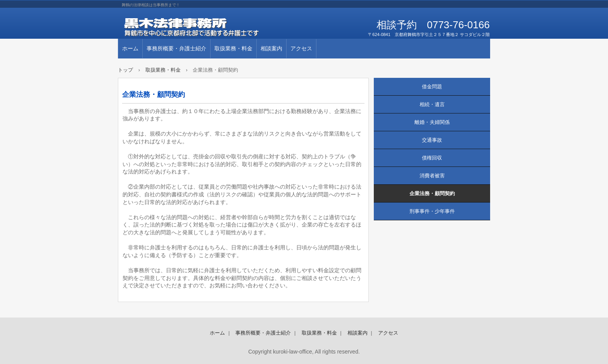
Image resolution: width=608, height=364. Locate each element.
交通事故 (432, 140)
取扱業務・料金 (233, 48)
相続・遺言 (432, 104)
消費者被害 (432, 176)
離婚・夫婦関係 (432, 122)
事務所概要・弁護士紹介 (176, 48)
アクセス (301, 48)
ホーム (130, 48)
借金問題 (432, 87)
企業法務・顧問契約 (432, 193)
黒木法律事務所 (207, 27)
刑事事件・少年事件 (432, 211)
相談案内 (271, 48)
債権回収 (432, 158)
